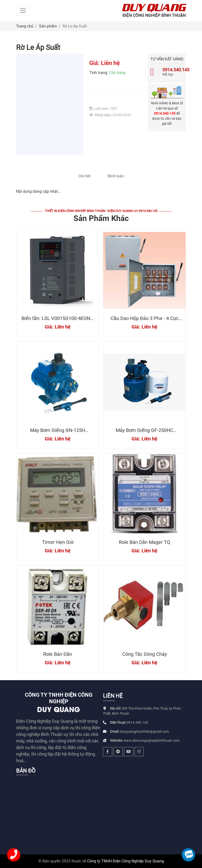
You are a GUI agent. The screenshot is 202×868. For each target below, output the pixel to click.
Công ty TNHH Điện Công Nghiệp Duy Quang (126, 861)
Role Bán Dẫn (58, 654)
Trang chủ (25, 26)
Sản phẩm (48, 26)
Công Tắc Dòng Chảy (145, 654)
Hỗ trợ (167, 72)
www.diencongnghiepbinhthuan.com (151, 740)
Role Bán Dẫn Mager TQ (145, 542)
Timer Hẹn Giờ (58, 542)
